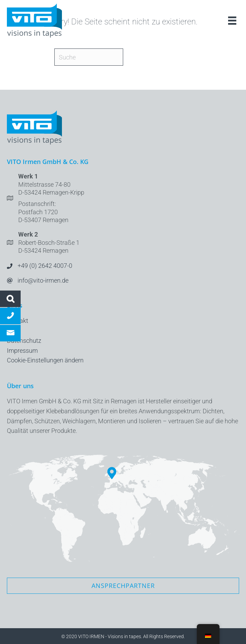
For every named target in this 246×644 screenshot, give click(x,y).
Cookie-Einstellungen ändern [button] (45, 360)
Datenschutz (24, 341)
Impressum (22, 351)
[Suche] (89, 57)
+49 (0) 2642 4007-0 (45, 266)
